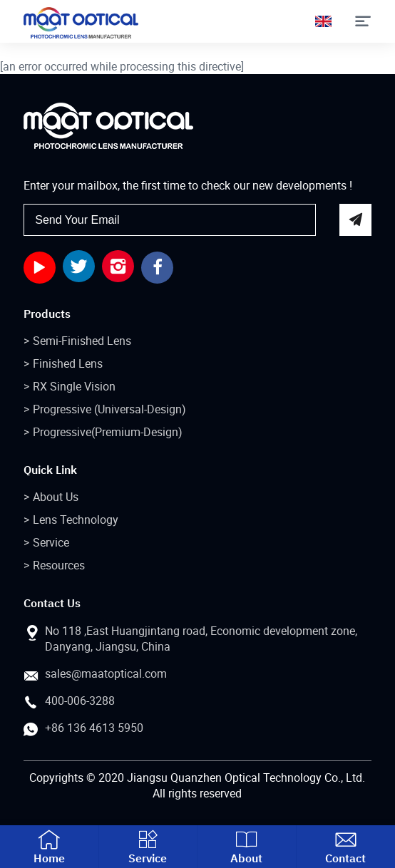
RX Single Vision (74, 386)
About (247, 846)
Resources (59, 565)
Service (51, 542)
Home (49, 846)
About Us (56, 497)
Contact (346, 846)
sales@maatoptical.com (106, 673)
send (355, 220)
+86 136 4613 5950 (94, 728)
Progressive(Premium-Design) (108, 432)
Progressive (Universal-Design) (109, 409)
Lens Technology (76, 520)
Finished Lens (68, 363)
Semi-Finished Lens (82, 341)
